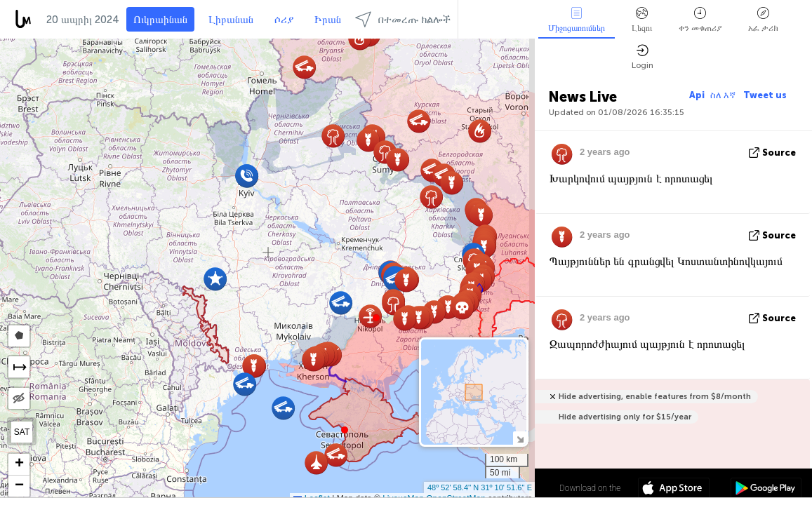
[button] (376, 318)
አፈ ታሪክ (763, 20)
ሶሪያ (284, 20)
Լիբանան (231, 20)
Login (643, 57)
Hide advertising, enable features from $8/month (655, 397)
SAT (22, 432)
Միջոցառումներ (577, 20)
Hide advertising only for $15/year (625, 417)
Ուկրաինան (160, 20)
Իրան (328, 20)
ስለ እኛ (724, 95)
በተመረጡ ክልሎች (403, 19)
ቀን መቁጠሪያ (700, 20)
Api (697, 95)
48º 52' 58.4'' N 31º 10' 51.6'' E (480, 487)
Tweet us (765, 95)
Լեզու (642, 20)
